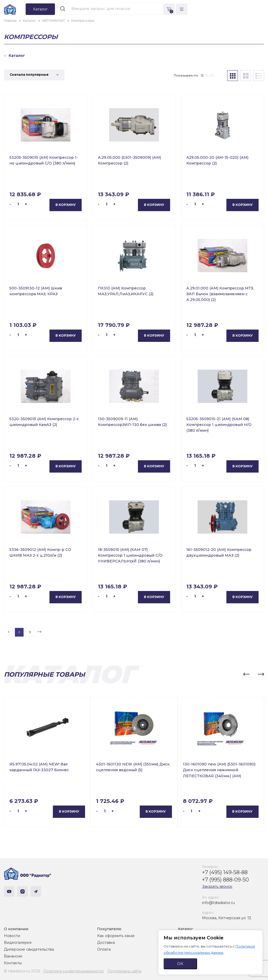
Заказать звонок (217, 886)
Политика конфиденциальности (73, 971)
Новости (12, 936)
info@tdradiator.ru (218, 903)
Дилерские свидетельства (29, 949)
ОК (180, 964)
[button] (246, 674)
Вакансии (13, 956)
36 (212, 75)
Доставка (106, 943)
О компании (16, 929)
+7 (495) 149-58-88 (225, 872)
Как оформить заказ (116, 936)
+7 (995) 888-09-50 (225, 880)
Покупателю (109, 929)
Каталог (185, 929)
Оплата (104, 949)
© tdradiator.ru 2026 (22, 971)
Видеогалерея (18, 943)
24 (207, 75)
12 (202, 75)
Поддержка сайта (124, 971)
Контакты (13, 963)
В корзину (66, 205)
